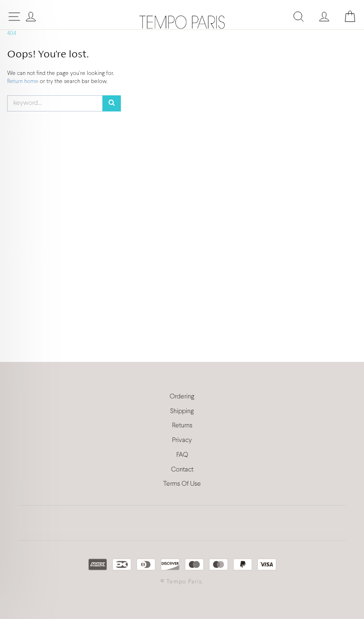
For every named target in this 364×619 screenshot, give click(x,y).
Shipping (182, 411)
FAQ (182, 455)
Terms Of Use (182, 484)
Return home (23, 82)
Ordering (182, 397)
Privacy (182, 440)
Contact (182, 470)
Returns (182, 426)
